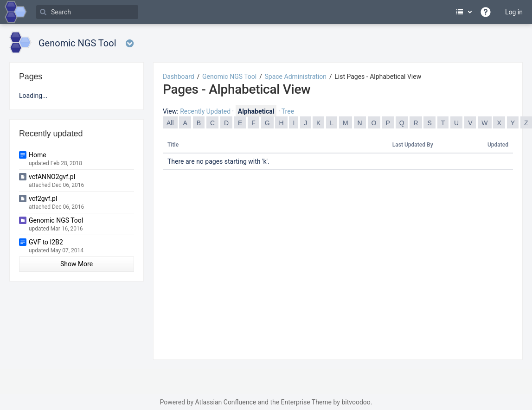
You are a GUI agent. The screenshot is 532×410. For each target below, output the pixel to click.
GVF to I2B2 (46, 242)
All (170, 123)
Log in (514, 12)
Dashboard (179, 77)
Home (38, 155)
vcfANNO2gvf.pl (52, 177)
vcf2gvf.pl (43, 199)
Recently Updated (205, 111)
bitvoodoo (356, 402)
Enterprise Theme (306, 402)
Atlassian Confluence (225, 402)
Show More (77, 264)
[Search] (87, 12)
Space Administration (296, 77)
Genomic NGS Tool (229, 77)
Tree (288, 111)
